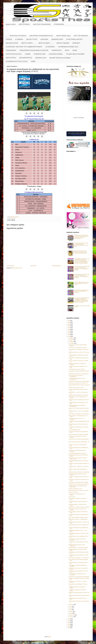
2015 (69, 621)
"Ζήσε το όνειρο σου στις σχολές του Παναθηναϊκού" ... (76, 376)
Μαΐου (70, 610)
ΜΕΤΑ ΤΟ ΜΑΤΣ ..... (28, 43)
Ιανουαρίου (71, 617)
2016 (69, 619)
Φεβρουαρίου (72, 615)
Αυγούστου (71, 604)
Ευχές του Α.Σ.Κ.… (72, 497)
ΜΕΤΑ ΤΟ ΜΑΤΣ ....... (46, 43)
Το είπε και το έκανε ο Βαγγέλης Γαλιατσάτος (78, 348)
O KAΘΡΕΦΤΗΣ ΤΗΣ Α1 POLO (17, 61)
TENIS (33, 61)
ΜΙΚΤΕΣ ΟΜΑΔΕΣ (63, 43)
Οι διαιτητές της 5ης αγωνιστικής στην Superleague (79, 472)
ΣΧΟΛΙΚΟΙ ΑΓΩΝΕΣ (56, 54)
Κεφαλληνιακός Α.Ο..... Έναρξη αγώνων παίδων (78, 548)
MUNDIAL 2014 (41, 58)
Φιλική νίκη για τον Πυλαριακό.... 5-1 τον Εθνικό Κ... (79, 558)
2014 (69, 622)
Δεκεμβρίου (71, 338)
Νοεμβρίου (71, 340)
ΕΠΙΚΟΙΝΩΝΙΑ (59, 24)
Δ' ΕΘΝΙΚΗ (19, 39)
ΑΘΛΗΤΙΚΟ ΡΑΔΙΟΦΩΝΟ (42, 24)
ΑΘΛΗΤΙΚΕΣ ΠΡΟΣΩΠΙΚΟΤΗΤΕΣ (41, 36)
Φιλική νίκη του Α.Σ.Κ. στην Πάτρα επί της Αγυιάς (78, 434)
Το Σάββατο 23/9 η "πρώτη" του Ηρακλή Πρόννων (79, 484)
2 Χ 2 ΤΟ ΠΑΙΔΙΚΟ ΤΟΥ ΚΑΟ (75, 430)
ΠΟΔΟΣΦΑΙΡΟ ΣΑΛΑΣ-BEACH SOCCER (34, 50)
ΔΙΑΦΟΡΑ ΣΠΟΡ (57, 39)
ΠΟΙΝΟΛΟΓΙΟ (57, 50)
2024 (69, 324)
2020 (69, 331)
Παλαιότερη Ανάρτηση (57, 266)
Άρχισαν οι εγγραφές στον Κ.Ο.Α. (75, 489)
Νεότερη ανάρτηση (11, 266)
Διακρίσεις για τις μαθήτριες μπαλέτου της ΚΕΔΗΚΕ (79, 507)
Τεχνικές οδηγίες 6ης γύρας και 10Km (76, 388)
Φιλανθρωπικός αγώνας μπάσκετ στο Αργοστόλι (78, 395)
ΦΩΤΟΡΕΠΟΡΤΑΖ (26, 58)
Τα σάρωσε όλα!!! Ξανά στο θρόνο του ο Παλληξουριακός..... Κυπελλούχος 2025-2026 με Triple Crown (81, 245)
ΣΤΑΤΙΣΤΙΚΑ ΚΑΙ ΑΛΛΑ (14, 54)
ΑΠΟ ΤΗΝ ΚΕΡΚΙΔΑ (81, 36)
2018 (69, 335)
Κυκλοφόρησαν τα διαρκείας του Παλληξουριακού (79, 374)
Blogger (49, 637)
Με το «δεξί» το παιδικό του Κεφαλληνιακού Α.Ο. (78, 517)
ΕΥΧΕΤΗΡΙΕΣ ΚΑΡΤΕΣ (74, 39)
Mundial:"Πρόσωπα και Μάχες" (60, 58)
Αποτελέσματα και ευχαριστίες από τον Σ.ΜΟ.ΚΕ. (78, 482)
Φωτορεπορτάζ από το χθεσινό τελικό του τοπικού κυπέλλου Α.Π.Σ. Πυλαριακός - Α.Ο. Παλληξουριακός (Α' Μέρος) (82, 268)
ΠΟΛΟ (67, 50)
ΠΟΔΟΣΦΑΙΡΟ (11, 50)
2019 (69, 333)
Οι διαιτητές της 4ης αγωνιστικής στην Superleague (79, 577)
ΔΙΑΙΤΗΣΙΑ (44, 39)
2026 (69, 321)
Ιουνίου (70, 608)
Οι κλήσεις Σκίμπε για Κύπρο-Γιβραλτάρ (77, 369)
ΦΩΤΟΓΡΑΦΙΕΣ (24, 24)
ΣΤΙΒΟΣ (28, 54)
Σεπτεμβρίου (72, 343)
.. (6, 36)
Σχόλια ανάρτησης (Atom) (17, 268)
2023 (69, 326)
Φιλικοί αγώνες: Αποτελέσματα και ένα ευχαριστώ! (79, 414)
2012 (69, 626)
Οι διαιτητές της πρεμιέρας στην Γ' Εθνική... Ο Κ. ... (79, 383)
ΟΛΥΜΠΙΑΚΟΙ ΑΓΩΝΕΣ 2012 (68, 47)
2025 (69, 322)
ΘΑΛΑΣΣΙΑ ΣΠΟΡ (12, 43)
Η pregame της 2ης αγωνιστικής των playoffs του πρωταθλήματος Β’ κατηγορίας (82, 291)
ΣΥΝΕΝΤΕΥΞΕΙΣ (40, 54)
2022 (69, 328)
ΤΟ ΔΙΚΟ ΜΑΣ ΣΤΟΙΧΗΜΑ (75, 54)
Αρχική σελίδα (11, 24)
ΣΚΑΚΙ (75, 50)
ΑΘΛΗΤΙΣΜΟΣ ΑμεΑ (63, 36)
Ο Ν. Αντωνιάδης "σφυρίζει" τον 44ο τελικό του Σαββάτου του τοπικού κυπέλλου (81, 283)
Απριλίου (71, 611)
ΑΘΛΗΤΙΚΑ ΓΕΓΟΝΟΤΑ (18, 36)
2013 (69, 624)
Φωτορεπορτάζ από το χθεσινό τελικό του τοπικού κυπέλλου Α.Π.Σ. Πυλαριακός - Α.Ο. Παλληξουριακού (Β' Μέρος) (82, 276)
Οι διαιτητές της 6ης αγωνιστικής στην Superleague (79, 381)
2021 (69, 329)
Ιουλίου (70, 606)
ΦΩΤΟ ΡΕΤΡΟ (11, 58)
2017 (69, 336)
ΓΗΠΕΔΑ (9, 39)
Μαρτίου (71, 613)
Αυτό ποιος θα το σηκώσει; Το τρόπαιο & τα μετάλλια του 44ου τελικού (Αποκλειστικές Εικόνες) (81, 252)
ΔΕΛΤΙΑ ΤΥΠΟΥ (32, 39)
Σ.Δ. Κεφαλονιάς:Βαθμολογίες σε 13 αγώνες (77, 453)
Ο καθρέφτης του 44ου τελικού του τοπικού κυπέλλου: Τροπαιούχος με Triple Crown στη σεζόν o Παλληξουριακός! (81, 237)
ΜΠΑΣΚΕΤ (76, 43)
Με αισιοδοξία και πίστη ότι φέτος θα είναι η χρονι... (79, 490)
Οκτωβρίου (71, 341)
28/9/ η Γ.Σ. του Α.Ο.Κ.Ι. (73, 492)
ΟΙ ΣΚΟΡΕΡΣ (50, 47)
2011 (69, 628)
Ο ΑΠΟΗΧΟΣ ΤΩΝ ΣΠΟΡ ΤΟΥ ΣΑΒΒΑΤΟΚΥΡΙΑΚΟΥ (24, 47)
